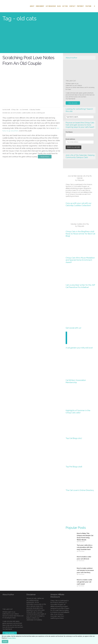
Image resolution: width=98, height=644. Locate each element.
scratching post (40, 113)
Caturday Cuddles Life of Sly (80, 224)
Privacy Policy (11, 638)
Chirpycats (81, 180)
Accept (5, 642)
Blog (59, 6)
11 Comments (24, 110)
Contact (72, 6)
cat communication (16, 113)
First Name (69, 132)
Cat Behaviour (51, 6)
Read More (45, 157)
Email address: (70, 139)
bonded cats (7, 113)
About (32, 6)
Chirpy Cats (15, 110)
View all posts (73, 103)
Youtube (88, 6)
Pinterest (80, 6)
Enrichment (40, 6)
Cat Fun (65, 6)
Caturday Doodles (35, 110)
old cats (33, 113)
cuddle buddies (26, 113)
